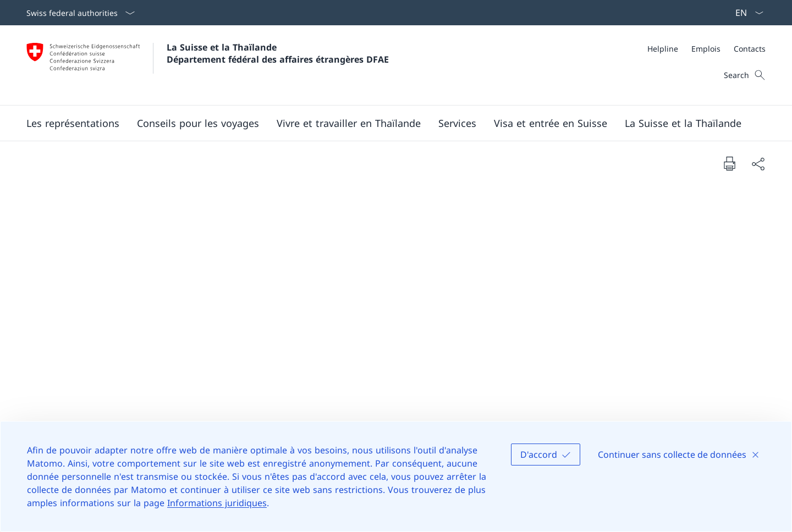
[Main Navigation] (387, 123)
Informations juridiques (217, 503)
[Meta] (706, 49)
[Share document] (758, 164)
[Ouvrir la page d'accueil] (208, 65)
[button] (73, 123)
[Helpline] (663, 49)
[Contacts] (750, 49)
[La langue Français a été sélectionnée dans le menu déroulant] (746, 13)
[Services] (457, 123)
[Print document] (729, 163)
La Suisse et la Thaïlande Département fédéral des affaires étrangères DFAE (278, 53)
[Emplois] (706, 49)
